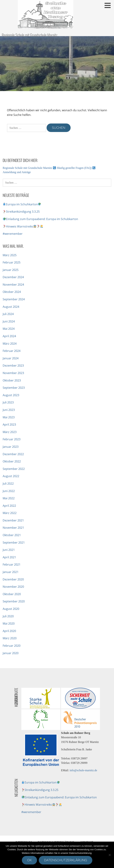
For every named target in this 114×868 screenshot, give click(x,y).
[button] (109, 5)
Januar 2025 (11, 270)
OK (29, 860)
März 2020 (10, 638)
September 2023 (14, 388)
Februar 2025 (12, 262)
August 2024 (11, 307)
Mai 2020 (9, 623)
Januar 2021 (11, 572)
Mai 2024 (9, 329)
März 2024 (10, 344)
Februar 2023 (12, 439)
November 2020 (13, 587)
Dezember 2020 (13, 579)
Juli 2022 (8, 484)
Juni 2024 (9, 321)
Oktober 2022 (12, 461)
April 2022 (9, 506)
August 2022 (11, 476)
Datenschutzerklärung (66, 860)
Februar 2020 (12, 646)
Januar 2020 (11, 653)
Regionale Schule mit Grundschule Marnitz (30, 35)
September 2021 (14, 543)
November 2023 (13, 373)
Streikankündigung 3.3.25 (21, 212)
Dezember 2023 (13, 366)
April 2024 (9, 336)
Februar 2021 (12, 564)
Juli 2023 (8, 402)
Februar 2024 (12, 351)
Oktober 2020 (12, 594)
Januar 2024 (11, 358)
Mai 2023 (9, 417)
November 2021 (13, 528)
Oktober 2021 (12, 535)
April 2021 (9, 557)
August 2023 (11, 395)
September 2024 (14, 299)
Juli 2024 (8, 314)
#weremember (13, 234)
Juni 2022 (9, 491)
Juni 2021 (9, 550)
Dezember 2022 (13, 454)
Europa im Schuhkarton (22, 204)
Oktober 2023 (12, 380)
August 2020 (11, 609)
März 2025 (10, 255)
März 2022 (10, 513)
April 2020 (9, 631)
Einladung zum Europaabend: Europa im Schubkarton (40, 219)
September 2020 (14, 601)
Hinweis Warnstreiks (23, 226)
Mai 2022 (9, 498)
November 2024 (13, 285)
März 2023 (10, 432)
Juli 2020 (8, 616)
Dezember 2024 (13, 277)
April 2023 (9, 425)
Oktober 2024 (12, 292)
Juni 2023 (9, 410)
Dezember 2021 (13, 520)
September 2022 (14, 469)
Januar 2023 (11, 447)
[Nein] (110, 855)
